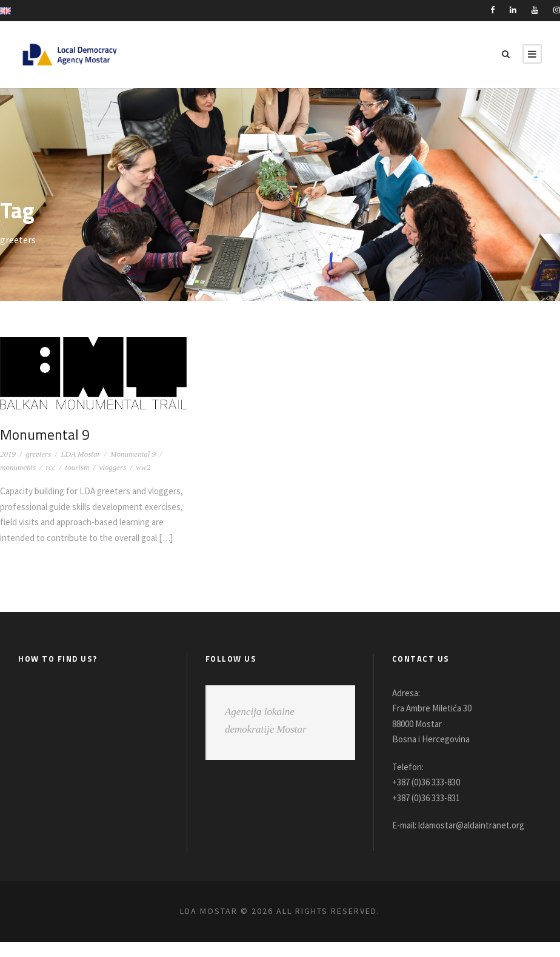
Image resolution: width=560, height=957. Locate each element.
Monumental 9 (44, 434)
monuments (18, 467)
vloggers (112, 467)
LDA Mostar (80, 454)
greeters (38, 454)
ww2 (143, 467)
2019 (8, 454)
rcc (50, 467)
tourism (78, 467)
